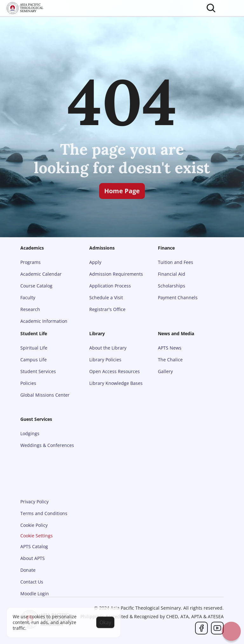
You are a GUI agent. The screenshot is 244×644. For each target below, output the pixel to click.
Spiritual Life (34, 348)
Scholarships (172, 286)
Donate (28, 570)
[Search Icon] (211, 8)
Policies (28, 383)
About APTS (33, 558)
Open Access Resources (115, 371)
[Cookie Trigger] (37, 536)
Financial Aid (172, 274)
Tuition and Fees (176, 262)
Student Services (38, 371)
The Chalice (170, 360)
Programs (30, 262)
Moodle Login (35, 594)
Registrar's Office (107, 309)
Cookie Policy (34, 525)
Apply (95, 262)
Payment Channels (178, 297)
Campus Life (34, 360)
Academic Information (44, 321)
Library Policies (105, 360)
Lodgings (30, 433)
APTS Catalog (34, 546)
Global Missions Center (45, 395)
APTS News (170, 348)
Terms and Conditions (44, 513)
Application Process (110, 286)
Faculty (28, 297)
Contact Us (32, 582)
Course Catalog (36, 286)
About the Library (108, 348)
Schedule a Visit (106, 297)
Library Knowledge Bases (116, 383)
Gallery (165, 371)
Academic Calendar (41, 274)
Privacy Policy (34, 502)
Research (30, 309)
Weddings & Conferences (47, 445)
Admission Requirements (116, 274)
